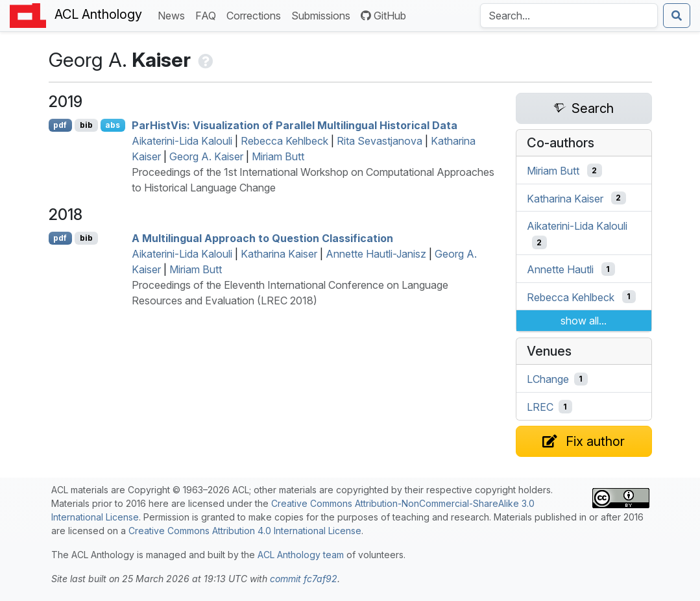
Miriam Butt (278, 156)
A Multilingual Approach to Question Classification (262, 238)
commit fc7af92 (304, 579)
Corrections (256, 15)
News (174, 15)
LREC (540, 407)
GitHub (383, 16)
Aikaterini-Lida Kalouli (182, 141)
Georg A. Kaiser (206, 156)
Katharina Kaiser (279, 254)
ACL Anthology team (301, 555)
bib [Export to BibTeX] (86, 125)
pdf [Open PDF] (60, 125)
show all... (584, 321)
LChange (548, 379)
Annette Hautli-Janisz (376, 254)
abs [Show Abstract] (113, 125)
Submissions (323, 15)
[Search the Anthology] (569, 16)
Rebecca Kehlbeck (284, 141)
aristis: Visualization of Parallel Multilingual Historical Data (295, 125)
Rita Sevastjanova (380, 141)
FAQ (208, 15)
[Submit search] (677, 16)
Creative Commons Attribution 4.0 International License (245, 531)
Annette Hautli (560, 269)
